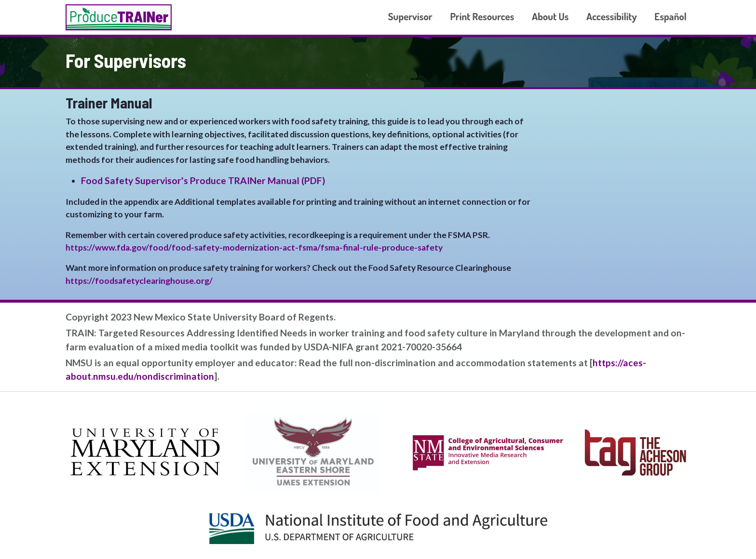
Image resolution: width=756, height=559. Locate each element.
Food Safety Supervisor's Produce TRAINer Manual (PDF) (203, 180)
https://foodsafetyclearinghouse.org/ (139, 281)
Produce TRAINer (119, 17)
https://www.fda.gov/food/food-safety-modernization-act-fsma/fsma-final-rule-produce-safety (254, 247)
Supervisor (410, 16)
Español (670, 16)
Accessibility (611, 16)
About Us (550, 16)
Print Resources (482, 16)
